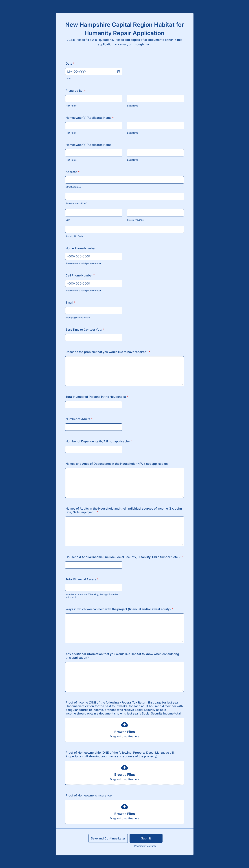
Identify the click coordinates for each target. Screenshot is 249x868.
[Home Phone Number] (94, 256)
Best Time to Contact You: (85, 330)
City (68, 220)
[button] (118, 72)
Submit (146, 838)
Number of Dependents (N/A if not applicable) (99, 441)
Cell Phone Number (80, 275)
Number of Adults (79, 419)
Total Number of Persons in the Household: (97, 397)
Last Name (133, 106)
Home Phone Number (81, 248)
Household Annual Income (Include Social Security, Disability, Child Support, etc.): (125, 557)
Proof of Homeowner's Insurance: (89, 795)
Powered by (145, 846)
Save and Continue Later (108, 838)
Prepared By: (76, 91)
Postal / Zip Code (74, 236)
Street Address (73, 187)
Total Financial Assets (82, 579)
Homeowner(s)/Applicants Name (90, 118)
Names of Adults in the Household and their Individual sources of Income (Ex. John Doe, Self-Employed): (124, 510)
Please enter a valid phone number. (83, 263)
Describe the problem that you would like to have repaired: (108, 352)
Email (70, 302)
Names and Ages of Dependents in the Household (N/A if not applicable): (117, 464)
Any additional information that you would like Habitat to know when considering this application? (122, 656)
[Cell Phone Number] (94, 283)
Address (73, 172)
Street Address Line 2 (76, 203)
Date (68, 79)
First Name (71, 106)
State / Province (135, 220)
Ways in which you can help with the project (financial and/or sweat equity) (119, 609)
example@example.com (78, 318)
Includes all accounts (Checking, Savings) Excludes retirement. (92, 596)
